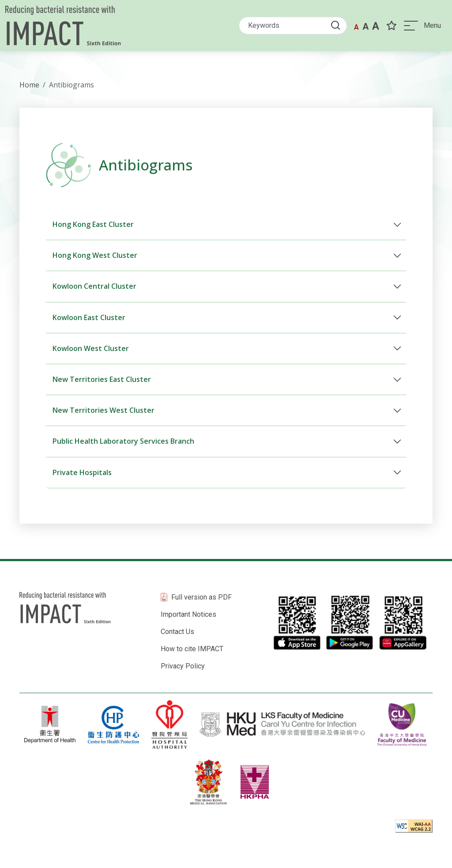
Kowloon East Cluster (89, 317)
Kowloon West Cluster (91, 348)
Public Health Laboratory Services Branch (123, 441)
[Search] (293, 26)
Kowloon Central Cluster (94, 286)
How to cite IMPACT (192, 649)
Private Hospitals (82, 472)
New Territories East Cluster (102, 379)
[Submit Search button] (338, 25)
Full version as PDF (202, 597)
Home (29, 85)
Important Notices (188, 614)
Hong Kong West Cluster (95, 255)
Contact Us (177, 632)
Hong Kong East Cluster (93, 224)
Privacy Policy (183, 666)
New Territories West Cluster (104, 410)
